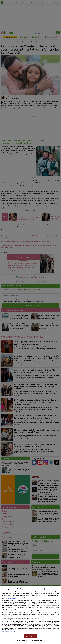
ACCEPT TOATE (30, 636)
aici (30, 609)
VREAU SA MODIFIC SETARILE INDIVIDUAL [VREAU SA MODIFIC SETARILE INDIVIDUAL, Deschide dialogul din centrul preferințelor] (30, 640)
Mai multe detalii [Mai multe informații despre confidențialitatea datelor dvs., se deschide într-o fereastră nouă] (12, 599)
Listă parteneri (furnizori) (8, 631)
